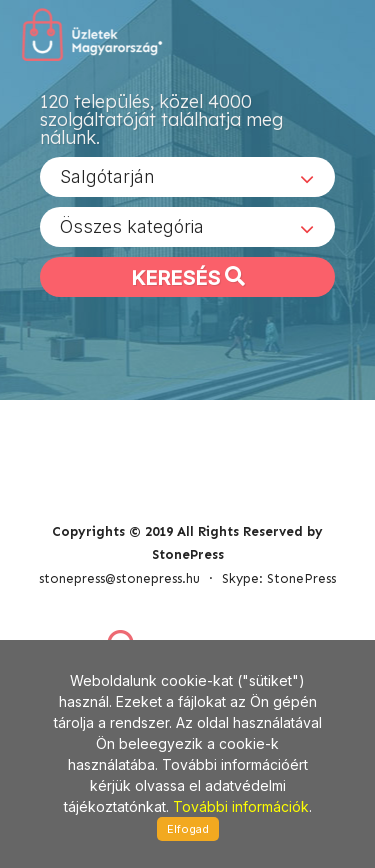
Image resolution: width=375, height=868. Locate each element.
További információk (241, 806)
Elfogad (188, 829)
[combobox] (187, 177)
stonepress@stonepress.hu (119, 578)
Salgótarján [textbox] (107, 176)
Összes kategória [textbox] (132, 226)
